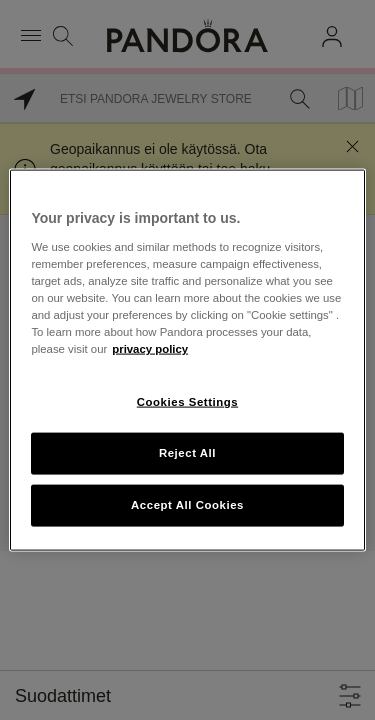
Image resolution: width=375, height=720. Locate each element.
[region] (187, 360)
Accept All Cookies (187, 504)
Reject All (187, 453)
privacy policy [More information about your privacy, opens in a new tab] (150, 349)
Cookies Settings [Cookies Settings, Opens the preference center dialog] (187, 402)
